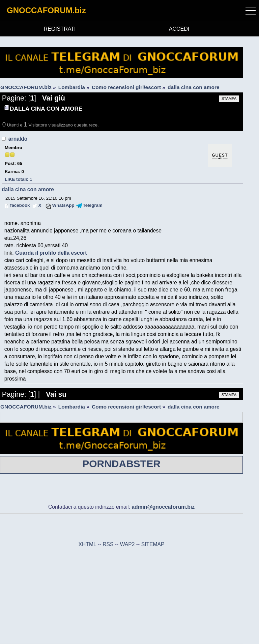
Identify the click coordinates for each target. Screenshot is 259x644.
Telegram (93, 205)
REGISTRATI (60, 29)
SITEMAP (153, 544)
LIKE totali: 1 (18, 179)
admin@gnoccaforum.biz (163, 507)
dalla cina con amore (28, 189)
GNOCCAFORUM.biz (46, 10)
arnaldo (18, 139)
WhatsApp (63, 205)
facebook (20, 205)
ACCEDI (179, 29)
